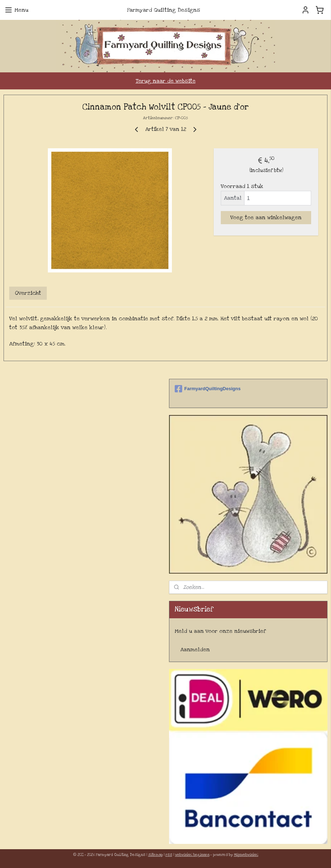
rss (169, 855)
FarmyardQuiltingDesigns (208, 389)
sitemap (155, 855)
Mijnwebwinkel (246, 855)
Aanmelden (195, 649)
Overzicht (28, 293)
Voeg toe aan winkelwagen (266, 217)
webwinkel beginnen (192, 855)
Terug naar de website (166, 81)
